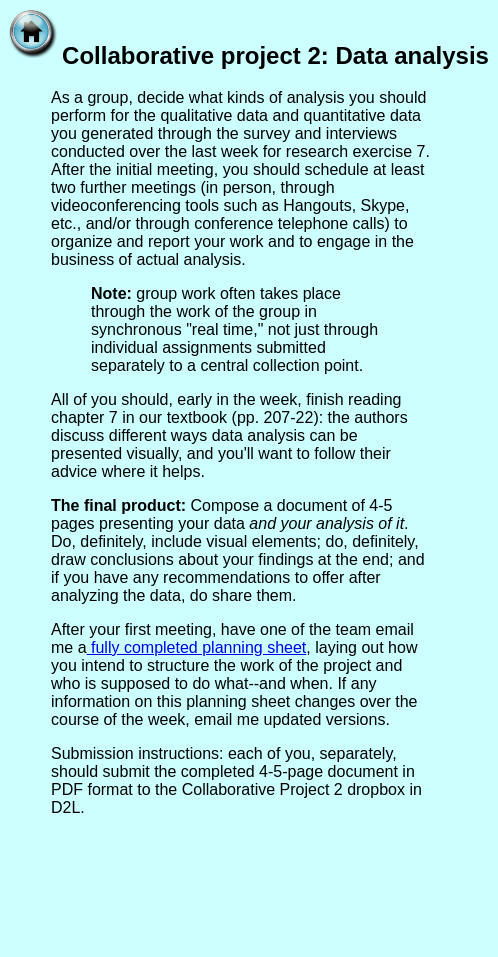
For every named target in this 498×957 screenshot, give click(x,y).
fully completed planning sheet (197, 647)
